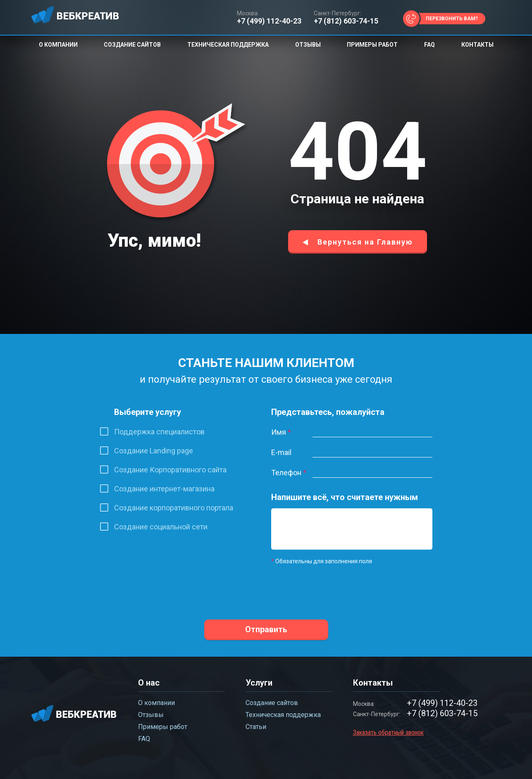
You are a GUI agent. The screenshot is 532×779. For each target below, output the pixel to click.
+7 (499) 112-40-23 (269, 21)
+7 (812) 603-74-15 (346, 21)
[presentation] (334, 587)
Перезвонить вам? (452, 19)
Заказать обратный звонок (388, 733)
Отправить (266, 629)
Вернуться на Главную (365, 242)
